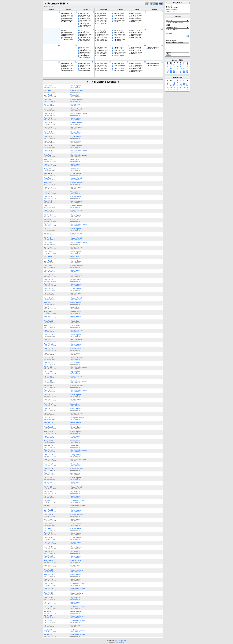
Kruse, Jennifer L (77, 137)
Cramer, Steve (76, 104)
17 (93, 46)
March (175, 77)
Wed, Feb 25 (49, 556)
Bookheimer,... (154, 47)
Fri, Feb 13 (48, 367)
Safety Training (76, 141)
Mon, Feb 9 (48, 243)
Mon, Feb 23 (48, 510)
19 (128, 46)
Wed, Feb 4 (48, 155)
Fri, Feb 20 (48, 478)
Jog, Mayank (137, 33)
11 (110, 29)
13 (145, 29)
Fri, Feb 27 (48, 602)
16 (76, 46)
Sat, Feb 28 (48, 630)
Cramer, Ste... (68, 20)
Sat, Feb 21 (48, 501)
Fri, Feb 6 (47, 215)
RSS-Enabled (120, 642)
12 (128, 29)
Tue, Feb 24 (48, 533)
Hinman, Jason (76, 132)
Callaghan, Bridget (77, 418)
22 (59, 62)
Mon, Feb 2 (48, 86)
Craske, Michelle (76, 90)
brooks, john (75, 160)
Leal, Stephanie (76, 127)
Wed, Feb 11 (49, 303)
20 (145, 46)
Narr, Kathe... (85, 14)
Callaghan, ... (85, 57)
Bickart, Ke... (102, 39)
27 (145, 62)
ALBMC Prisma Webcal (177, 43)
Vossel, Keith (75, 95)
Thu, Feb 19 (48, 450)
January (175, 60)
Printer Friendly (171, 10)
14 (162, 29)
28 (162, 62)
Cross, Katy (136, 15)
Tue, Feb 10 (48, 270)
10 (93, 29)
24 (93, 62)
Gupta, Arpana (76, 86)
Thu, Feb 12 (48, 335)
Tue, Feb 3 (48, 113)
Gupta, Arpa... (68, 14)
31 (187, 72)
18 (110, 46)
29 (181, 72)
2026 (181, 60)
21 (162, 46)
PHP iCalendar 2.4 (120, 641)
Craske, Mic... (68, 15)
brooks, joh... (102, 15)
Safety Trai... (85, 23)
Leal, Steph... (85, 19)
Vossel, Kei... (68, 17)
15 (59, 46)
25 (110, 62)
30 (184, 72)
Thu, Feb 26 (48, 579)
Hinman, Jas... (85, 20)
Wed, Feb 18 (49, 422)
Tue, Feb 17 (48, 390)
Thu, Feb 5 (48, 187)
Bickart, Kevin (75, 326)
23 (76, 62)
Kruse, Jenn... (85, 22)
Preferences (170, 11)
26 (128, 62)
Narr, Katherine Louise (79, 113)
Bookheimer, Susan (77, 501)
